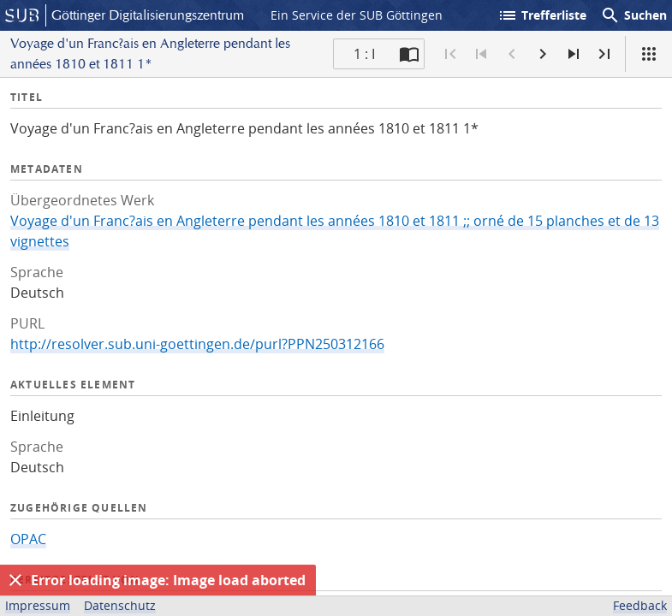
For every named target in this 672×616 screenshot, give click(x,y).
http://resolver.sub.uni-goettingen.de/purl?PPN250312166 (197, 344)
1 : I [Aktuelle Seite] (364, 54)
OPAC (28, 539)
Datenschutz (120, 605)
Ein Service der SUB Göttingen (357, 15)
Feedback (640, 605)
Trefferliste (542, 15)
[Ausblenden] (15, 580)
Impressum (38, 605)
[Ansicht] (649, 54)
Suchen (633, 15)
